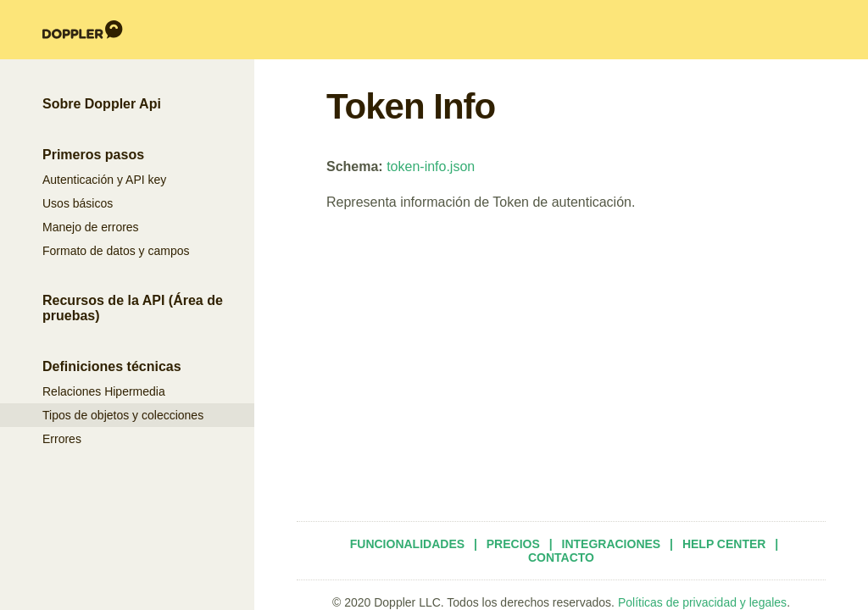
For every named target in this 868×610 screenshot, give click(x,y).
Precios (513, 544)
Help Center (724, 544)
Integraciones (612, 544)
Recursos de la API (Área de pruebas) (133, 308)
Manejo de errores (91, 227)
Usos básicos (78, 203)
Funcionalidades (407, 544)
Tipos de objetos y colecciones (123, 415)
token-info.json (431, 166)
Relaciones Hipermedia (104, 391)
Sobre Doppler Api (102, 104)
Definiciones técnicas (112, 366)
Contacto (561, 557)
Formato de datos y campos (116, 251)
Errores (62, 439)
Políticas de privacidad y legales (702, 602)
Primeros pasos (93, 155)
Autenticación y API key (104, 180)
